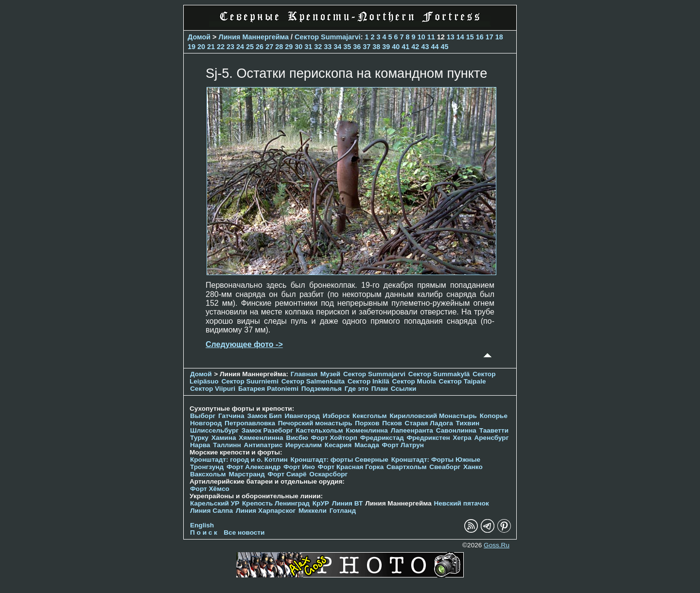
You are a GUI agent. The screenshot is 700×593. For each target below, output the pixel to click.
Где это (357, 389)
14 (460, 37)
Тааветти (494, 430)
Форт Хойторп (334, 438)
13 (451, 37)
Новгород (206, 423)
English (202, 525)
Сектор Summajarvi (328, 37)
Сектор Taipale (463, 381)
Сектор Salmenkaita (313, 381)
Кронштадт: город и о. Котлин (239, 460)
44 (435, 47)
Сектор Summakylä (439, 374)
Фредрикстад (382, 438)
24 (240, 47)
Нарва (200, 445)
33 (328, 47)
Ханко (473, 467)
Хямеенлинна (261, 438)
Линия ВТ (348, 503)
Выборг (203, 416)
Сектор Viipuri (213, 389)
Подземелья (322, 389)
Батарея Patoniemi (268, 389)
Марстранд (246, 474)
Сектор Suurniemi (250, 381)
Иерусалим (304, 445)
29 (289, 47)
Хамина (224, 438)
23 (230, 47)
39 (386, 47)
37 (367, 47)
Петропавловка (250, 423)
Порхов (367, 423)
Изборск (336, 416)
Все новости (244, 532)
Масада (367, 445)
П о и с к (204, 532)
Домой (199, 37)
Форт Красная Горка (351, 467)
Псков (392, 423)
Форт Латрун (403, 445)
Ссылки (404, 389)
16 (480, 37)
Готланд (343, 511)
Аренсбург (491, 438)
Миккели (313, 511)
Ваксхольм (208, 474)
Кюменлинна (367, 430)
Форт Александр (254, 467)
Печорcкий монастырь (315, 423)
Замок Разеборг (267, 430)
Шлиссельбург (214, 430)
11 (431, 37)
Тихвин (468, 423)
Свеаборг (445, 467)
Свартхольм (407, 467)
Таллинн (227, 445)
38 (376, 47)
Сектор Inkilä (368, 381)
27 (269, 47)
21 (211, 47)
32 (318, 47)
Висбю (297, 438)
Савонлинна (456, 430)
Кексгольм (370, 416)
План (380, 389)
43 (425, 47)
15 (470, 37)
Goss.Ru (497, 545)
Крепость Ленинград (276, 503)
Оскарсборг (328, 474)
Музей (330, 374)
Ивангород (302, 416)
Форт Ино (299, 467)
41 (405, 47)
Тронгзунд (207, 467)
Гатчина (231, 416)
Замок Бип (264, 416)
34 (337, 47)
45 (444, 47)
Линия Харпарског (266, 511)
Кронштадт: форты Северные (340, 460)
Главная (304, 374)
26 (260, 47)
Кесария (338, 445)
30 (298, 47)
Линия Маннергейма (254, 37)
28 (279, 47)
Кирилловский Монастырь (433, 416)
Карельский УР (215, 503)
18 (499, 37)
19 (192, 47)
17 (490, 37)
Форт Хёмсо (210, 489)
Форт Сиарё (287, 474)
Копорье (494, 416)
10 (421, 37)
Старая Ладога (429, 423)
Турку (199, 438)
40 (396, 47)
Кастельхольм (320, 430)
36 (357, 47)
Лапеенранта (412, 430)
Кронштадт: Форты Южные (436, 460)
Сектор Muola (414, 381)
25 (250, 47)
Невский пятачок (461, 503)
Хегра (462, 438)
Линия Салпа (211, 511)
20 (201, 47)
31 (308, 47)
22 (221, 47)
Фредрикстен (428, 438)
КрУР (321, 503)
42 (415, 47)
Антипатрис (263, 445)
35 (347, 47)
